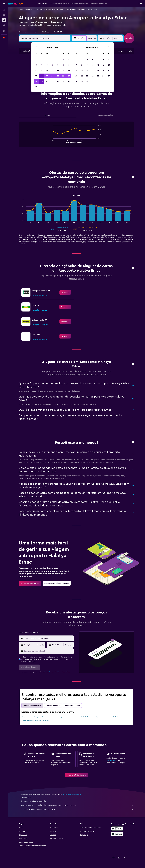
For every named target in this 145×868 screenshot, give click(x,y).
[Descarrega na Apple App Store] (117, 834)
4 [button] (42, 65)
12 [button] (47, 70)
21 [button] (58, 76)
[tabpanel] (76, 137)
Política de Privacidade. (63, 672)
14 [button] (58, 70)
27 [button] (53, 81)
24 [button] (36, 81)
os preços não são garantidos (72, 795)
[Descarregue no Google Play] (117, 829)
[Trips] (4, 31)
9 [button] (69, 65)
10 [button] (36, 70)
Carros (21, 9)
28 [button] (58, 81)
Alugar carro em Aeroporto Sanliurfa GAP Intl (75, 717)
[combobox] (29, 32)
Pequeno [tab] (76, 196)
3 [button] (36, 65)
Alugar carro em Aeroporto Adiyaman (35, 720)
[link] (65, 292)
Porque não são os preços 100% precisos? (78, 809)
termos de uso (49, 672)
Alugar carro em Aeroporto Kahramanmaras (111, 717)
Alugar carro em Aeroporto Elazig (34, 717)
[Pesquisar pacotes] (4, 25)
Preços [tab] (48, 115)
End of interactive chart (51, 141)
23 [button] (69, 76)
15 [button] (63, 70)
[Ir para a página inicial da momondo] (16, 3)
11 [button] (42, 70)
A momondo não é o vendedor (78, 801)
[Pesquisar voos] (4, 10)
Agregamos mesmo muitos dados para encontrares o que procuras (78, 805)
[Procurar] (4, 15)
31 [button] (36, 87)
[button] (4, 4)
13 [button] (53, 70)
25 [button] (42, 81)
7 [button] (58, 65)
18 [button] (42, 76)
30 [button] (69, 81)
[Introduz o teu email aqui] (48, 651)
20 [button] (53, 76)
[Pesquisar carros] (4, 20)
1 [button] (63, 60)
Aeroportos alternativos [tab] (32, 705)
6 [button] (53, 65)
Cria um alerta (111, 760)
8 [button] (63, 65)
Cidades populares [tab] (53, 705)
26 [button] (47, 81)
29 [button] (63, 81)
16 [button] (69, 70)
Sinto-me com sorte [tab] (72, 705)
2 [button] (69, 60)
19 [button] (47, 76)
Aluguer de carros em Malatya (55, 9)
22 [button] (63, 76)
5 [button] (47, 65)
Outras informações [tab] (105, 115)
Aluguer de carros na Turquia (34, 9)
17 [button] (36, 76)
